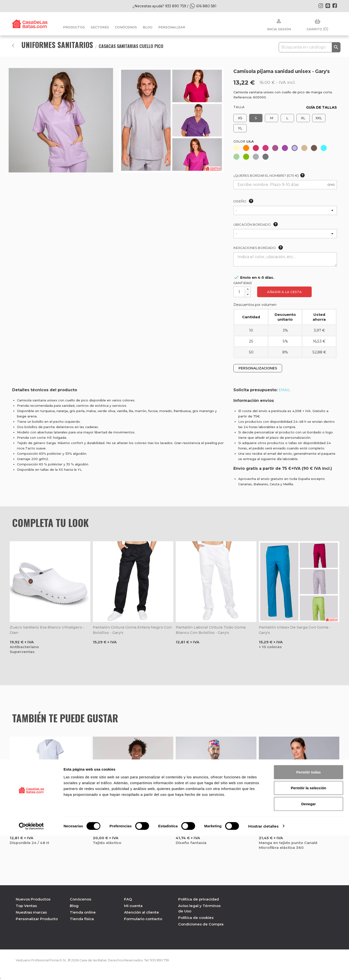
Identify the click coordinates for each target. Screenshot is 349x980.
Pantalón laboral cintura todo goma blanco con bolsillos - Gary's (211, 630)
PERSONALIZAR (172, 27)
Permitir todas (309, 916)
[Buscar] (310, 47)
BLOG (148, 27)
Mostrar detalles (263, 970)
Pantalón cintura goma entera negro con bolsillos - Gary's (132, 630)
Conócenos (126, 27)
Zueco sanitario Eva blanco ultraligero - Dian (47, 630)
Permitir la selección (309, 932)
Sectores (100, 27)
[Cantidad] (239, 292)
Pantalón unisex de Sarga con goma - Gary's (295, 630)
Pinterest (328, 6)
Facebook (335, 6)
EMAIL (285, 390)
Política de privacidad (198, 899)
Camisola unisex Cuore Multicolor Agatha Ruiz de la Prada (215, 825)
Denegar (309, 948)
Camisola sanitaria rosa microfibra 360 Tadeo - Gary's (129, 825)
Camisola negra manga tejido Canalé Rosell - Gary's (294, 825)
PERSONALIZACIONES (258, 368)
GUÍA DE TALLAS (321, 107)
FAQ (128, 899)
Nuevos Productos (33, 899)
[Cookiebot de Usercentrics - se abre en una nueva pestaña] (31, 971)
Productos (74, 27)
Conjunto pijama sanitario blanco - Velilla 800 (48, 825)
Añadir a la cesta (284, 292)
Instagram (321, 6)
